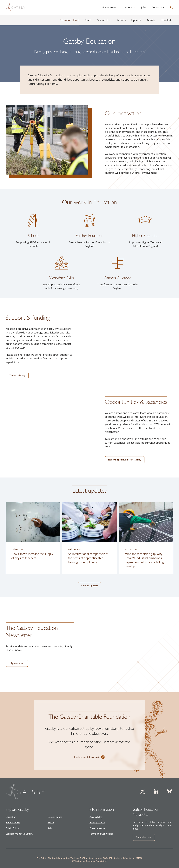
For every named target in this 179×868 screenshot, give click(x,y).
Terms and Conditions (101, 834)
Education (11, 817)
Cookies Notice (97, 828)
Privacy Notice (97, 823)
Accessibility (96, 817)
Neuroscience (55, 817)
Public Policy (12, 828)
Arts (50, 828)
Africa (51, 823)
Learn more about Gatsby (19, 834)
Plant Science (13, 823)
